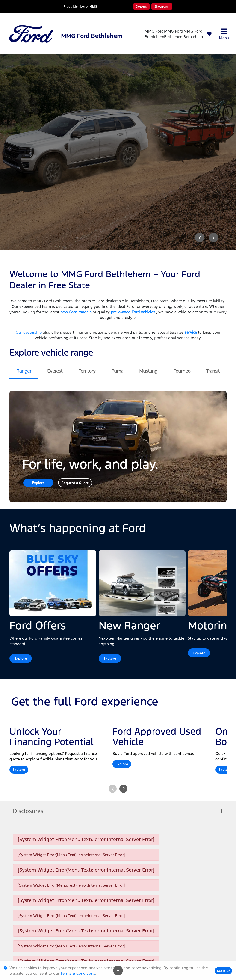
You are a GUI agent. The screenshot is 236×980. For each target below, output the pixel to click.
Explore (38, 348)
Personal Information (38, 954)
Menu (224, 34)
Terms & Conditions (114, 954)
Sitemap (191, 954)
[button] (123, 654)
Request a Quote (75, 348)
